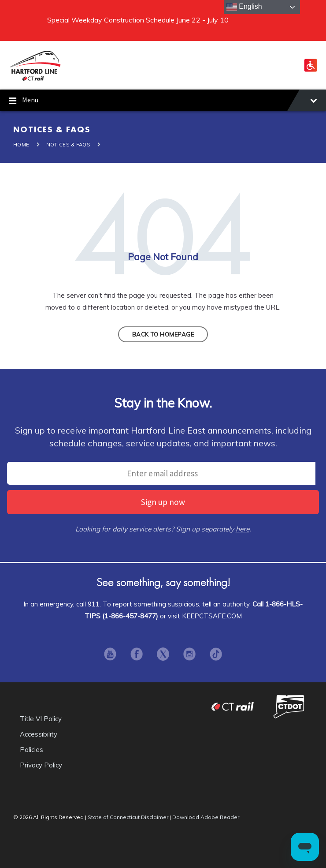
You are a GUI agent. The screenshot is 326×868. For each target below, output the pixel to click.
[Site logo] (35, 79)
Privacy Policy (41, 765)
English (244, 7)
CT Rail (233, 706)
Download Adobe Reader (206, 817)
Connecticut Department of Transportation (289, 706)
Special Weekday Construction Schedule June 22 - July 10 (138, 20)
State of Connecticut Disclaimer (128, 817)
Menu (163, 101)
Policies (31, 750)
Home (21, 145)
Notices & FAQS (68, 145)
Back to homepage (163, 334)
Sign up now (163, 502)
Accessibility (39, 734)
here (243, 529)
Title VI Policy (41, 719)
